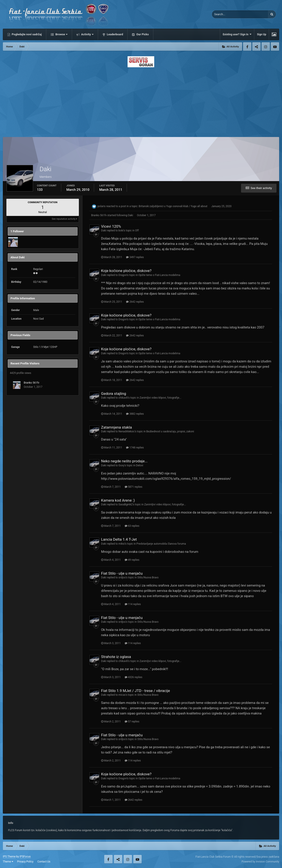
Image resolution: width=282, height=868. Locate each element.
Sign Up (262, 34)
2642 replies (135, 302)
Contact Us (44, 862)
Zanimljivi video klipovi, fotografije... (161, 398)
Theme (8, 862)
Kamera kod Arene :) (118, 500)
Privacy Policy (25, 862)
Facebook (247, 47)
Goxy (122, 465)
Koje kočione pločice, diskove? (126, 271)
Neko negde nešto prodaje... (124, 461)
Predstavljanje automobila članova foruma (161, 544)
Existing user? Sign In (237, 34)
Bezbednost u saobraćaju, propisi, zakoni (170, 431)
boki (121, 231)
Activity (87, 34)
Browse (61, 34)
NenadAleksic (127, 431)
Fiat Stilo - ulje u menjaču (122, 573)
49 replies (132, 560)
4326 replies (134, 677)
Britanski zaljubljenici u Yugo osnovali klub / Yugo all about (173, 206)
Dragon (123, 275)
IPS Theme (9, 857)
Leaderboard (115, 34)
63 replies (132, 526)
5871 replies (134, 487)
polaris (102, 206)
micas (122, 695)
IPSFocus (25, 857)
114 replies (133, 604)
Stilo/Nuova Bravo (148, 577)
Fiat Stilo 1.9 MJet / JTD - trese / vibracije (135, 691)
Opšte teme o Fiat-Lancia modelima (159, 275)
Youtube (275, 47)
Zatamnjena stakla (117, 427)
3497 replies (135, 257)
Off (137, 231)
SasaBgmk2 (126, 504)
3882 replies (135, 414)
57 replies (132, 722)
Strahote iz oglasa (116, 657)
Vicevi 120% (111, 226)
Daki (130, 215)
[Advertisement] (141, 101)
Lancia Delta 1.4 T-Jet (119, 539)
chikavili (123, 398)
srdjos (122, 577)
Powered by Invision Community (260, 862)
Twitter (256, 47)
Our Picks (142, 34)
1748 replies (135, 448)
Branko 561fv (32, 383)
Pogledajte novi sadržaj (26, 34)
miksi (122, 544)
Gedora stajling (114, 394)
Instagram (266, 47)
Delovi (140, 465)
